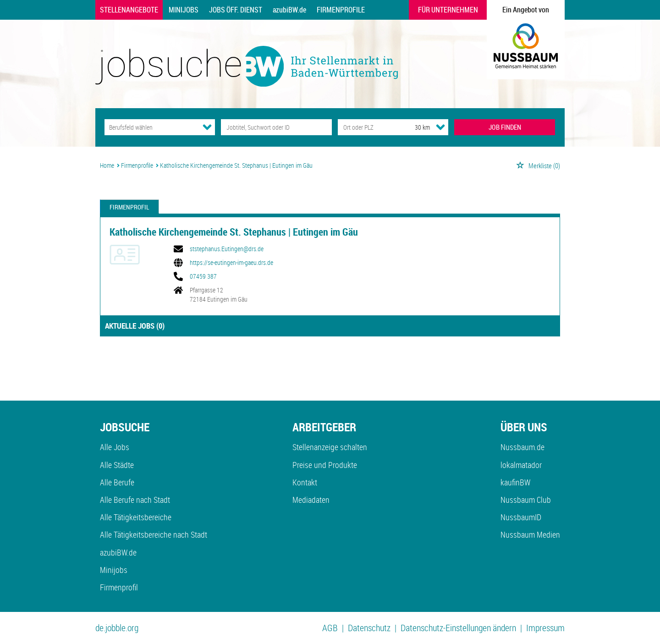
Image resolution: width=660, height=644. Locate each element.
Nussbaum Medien (530, 534)
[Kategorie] (151, 127)
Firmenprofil (129, 207)
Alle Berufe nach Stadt (135, 500)
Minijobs (184, 10)
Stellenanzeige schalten (330, 447)
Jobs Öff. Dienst (236, 10)
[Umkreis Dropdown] (440, 127)
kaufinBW (515, 482)
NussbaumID (521, 517)
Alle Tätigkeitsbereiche (136, 517)
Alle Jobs (115, 447)
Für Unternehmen (448, 10)
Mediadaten (311, 500)
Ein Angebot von (526, 10)
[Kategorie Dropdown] (207, 127)
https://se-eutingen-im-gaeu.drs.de (231, 263)
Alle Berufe (117, 482)
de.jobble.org (117, 628)
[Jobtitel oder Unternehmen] (276, 127)
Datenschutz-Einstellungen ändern (458, 628)
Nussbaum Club (526, 500)
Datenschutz (369, 628)
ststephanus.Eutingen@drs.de (227, 249)
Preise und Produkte (325, 465)
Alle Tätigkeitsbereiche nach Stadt (154, 534)
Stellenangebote (129, 10)
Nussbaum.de (522, 447)
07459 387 (203, 276)
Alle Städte (117, 465)
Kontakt (305, 482)
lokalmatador (521, 465)
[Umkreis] (414, 127)
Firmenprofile (341, 10)
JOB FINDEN (505, 127)
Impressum (545, 628)
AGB (330, 628)
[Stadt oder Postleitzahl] (368, 127)
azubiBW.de (289, 10)
